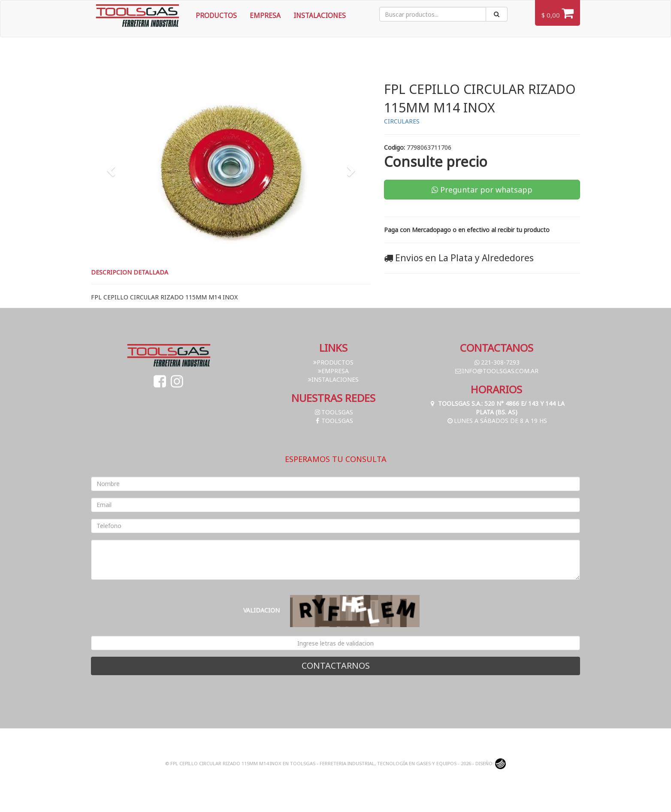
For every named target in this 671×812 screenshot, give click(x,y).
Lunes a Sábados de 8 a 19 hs (497, 421)
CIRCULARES (402, 121)
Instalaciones (320, 16)
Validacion (261, 610)
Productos (216, 16)
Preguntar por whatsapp (482, 190)
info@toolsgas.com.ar (496, 371)
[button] (112, 170)
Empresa (265, 16)
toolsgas (333, 412)
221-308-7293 (496, 362)
